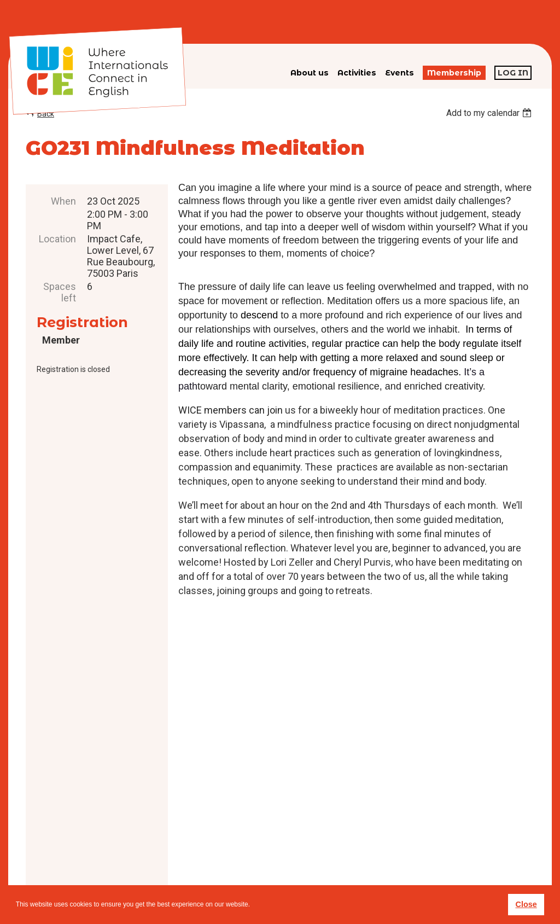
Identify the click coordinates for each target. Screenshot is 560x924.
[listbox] (490, 113)
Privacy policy (298, 867)
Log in (513, 73)
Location (57, 239)
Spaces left (60, 292)
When (63, 201)
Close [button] (526, 904)
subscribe (410, 849)
